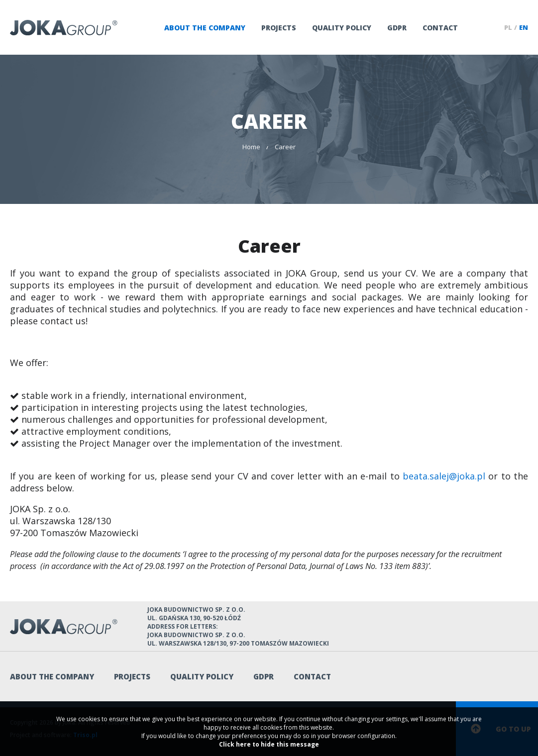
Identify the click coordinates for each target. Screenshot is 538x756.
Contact (440, 28)
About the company (205, 28)
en (524, 27)
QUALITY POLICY (342, 28)
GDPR (397, 28)
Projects (279, 28)
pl (508, 27)
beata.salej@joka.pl (444, 476)
